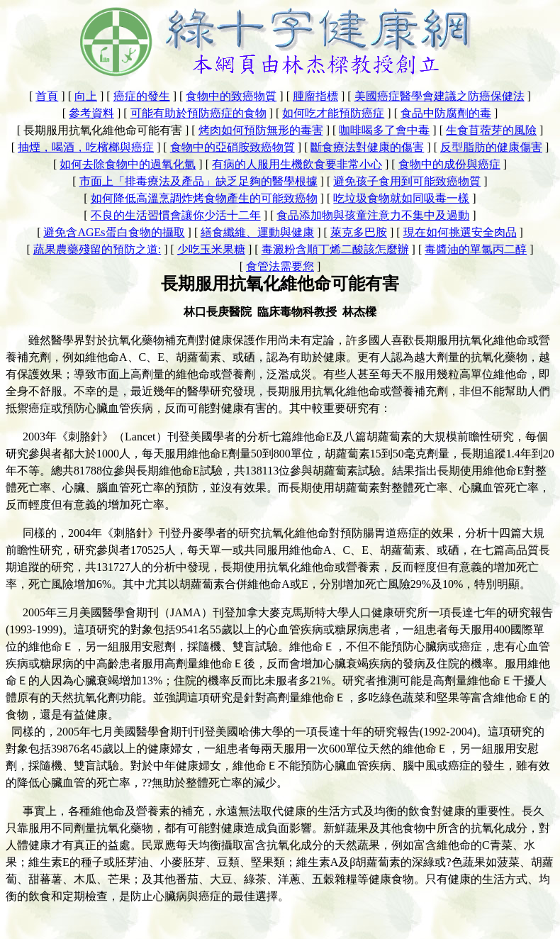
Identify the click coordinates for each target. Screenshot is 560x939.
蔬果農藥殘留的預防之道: (97, 249)
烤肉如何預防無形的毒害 (261, 130)
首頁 (47, 96)
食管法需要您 (280, 266)
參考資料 (91, 113)
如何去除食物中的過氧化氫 (128, 164)
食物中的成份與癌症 (449, 164)
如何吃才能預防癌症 (333, 113)
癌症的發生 (142, 96)
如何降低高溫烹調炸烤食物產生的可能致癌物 (204, 198)
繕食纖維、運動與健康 (257, 232)
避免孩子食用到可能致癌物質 (407, 181)
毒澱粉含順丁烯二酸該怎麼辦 (335, 249)
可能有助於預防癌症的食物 (198, 113)
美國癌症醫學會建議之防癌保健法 (439, 96)
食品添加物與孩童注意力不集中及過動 (373, 215)
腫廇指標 (315, 96)
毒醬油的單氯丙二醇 (476, 249)
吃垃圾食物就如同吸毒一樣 (401, 198)
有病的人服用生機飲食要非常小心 (297, 164)
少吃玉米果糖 (211, 249)
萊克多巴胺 (359, 232)
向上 (86, 96)
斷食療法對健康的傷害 (367, 147)
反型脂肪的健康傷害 (491, 147)
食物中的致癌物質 (231, 96)
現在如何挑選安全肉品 (460, 232)
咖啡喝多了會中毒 (384, 130)
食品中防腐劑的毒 (446, 113)
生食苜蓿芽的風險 (491, 130)
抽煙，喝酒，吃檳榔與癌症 (86, 147)
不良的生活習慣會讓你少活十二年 (176, 215)
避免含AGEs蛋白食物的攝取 (114, 232)
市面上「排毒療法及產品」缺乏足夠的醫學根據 (198, 181)
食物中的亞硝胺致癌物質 (233, 147)
